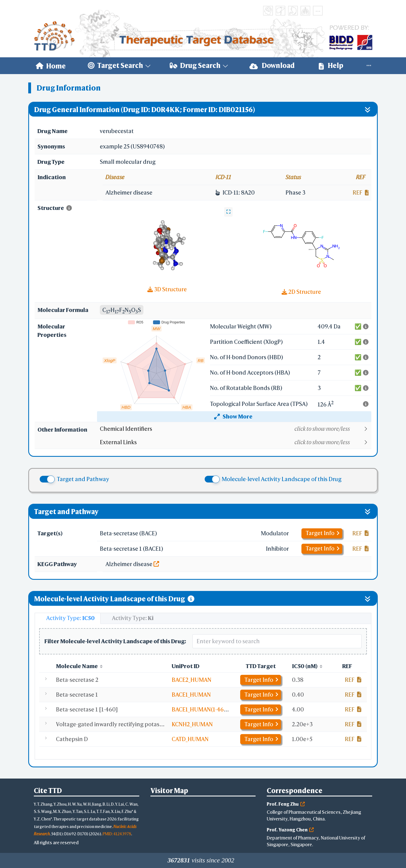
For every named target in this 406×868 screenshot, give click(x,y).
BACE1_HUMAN (191, 695)
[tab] (68, 618)
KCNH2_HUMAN (192, 724)
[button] (235, 429)
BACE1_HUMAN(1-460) (201, 709)
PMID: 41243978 (117, 834)
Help (331, 66)
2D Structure (301, 292)
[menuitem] (51, 66)
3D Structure (167, 289)
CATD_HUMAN (190, 739)
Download (272, 66)
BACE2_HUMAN (192, 680)
